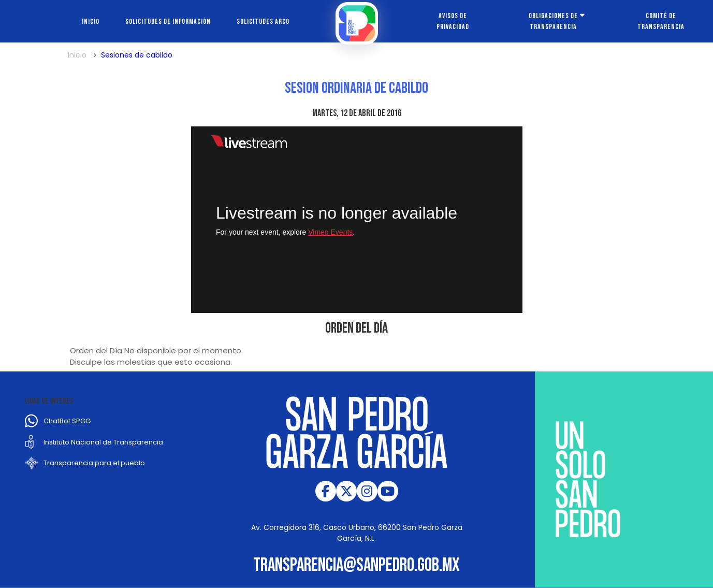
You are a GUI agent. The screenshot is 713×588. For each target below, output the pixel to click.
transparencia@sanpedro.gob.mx (356, 565)
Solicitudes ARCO (263, 21)
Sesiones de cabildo (137, 55)
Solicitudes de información (168, 21)
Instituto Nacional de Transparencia (103, 442)
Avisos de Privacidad (453, 21)
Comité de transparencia (661, 21)
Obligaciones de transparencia (553, 21)
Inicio (91, 21)
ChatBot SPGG (67, 421)
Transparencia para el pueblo (94, 463)
